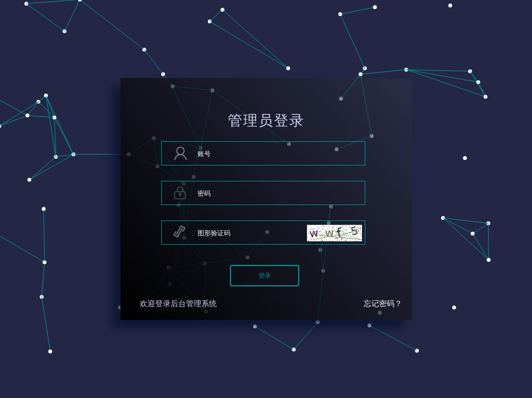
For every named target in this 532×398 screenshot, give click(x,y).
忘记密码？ (383, 304)
